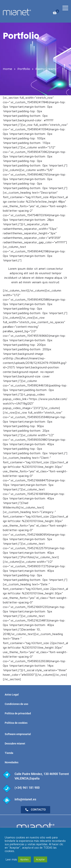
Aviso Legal (12, 695)
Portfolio (24, 69)
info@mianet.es (25, 799)
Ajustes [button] (24, 859)
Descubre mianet (15, 744)
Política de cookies (16, 723)
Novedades (12, 762)
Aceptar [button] (40, 859)
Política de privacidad (18, 713)
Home (7, 69)
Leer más (11, 859)
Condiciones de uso (16, 704)
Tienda (9, 753)
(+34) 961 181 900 (27, 788)
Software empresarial (18, 734)
